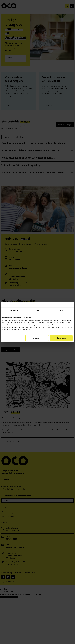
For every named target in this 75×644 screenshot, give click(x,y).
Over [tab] (62, 310)
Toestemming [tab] (13, 310)
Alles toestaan (61, 338)
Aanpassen (37, 338)
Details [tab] (37, 310)
